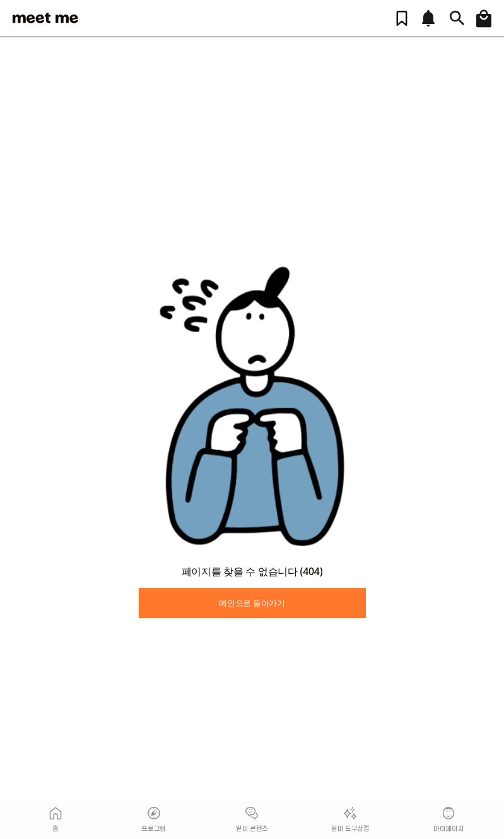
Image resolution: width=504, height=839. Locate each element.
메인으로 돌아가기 (252, 603)
